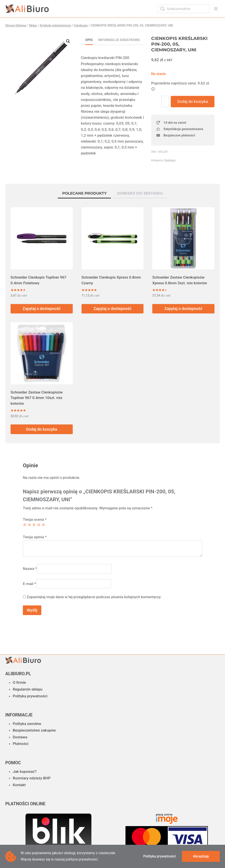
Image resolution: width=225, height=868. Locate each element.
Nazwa (30, 569)
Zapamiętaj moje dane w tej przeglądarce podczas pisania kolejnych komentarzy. (94, 597)
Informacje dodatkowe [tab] (119, 40)
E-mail (29, 583)
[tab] (84, 194)
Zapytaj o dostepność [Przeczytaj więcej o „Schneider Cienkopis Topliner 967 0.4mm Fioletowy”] (42, 309)
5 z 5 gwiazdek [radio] (43, 525)
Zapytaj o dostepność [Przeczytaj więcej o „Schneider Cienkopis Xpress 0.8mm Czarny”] (112, 309)
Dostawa (20, 737)
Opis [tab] (89, 40)
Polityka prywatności (30, 696)
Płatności (21, 744)
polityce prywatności (82, 859)
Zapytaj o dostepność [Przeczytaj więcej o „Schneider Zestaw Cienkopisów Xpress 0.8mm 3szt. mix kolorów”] (183, 309)
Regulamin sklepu (28, 689)
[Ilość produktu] (168, 102)
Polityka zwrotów (27, 724)
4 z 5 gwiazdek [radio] (39, 525)
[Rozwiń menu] (216, 9)
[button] (68, 41)
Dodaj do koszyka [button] (42, 429)
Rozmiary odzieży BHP (32, 778)
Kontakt (19, 785)
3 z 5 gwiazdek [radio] (34, 525)
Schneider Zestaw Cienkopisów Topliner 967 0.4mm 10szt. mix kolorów (37, 398)
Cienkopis (170, 173)
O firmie (19, 682)
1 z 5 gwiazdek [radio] (25, 525)
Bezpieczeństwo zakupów (34, 730)
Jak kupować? (25, 771)
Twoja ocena (35, 519)
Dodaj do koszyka (194, 108)
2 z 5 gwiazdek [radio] (29, 525)
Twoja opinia (35, 537)
